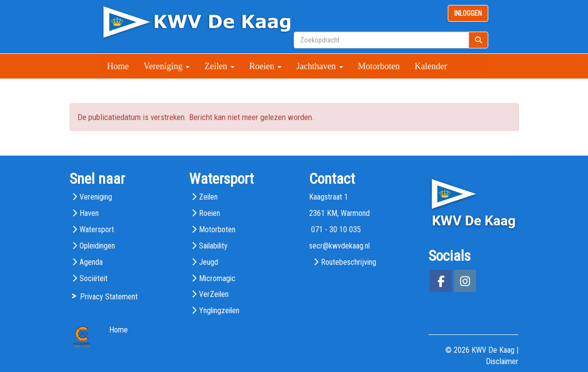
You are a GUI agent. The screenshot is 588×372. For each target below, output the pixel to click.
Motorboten (379, 66)
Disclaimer (502, 361)
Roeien (266, 66)
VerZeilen (214, 294)
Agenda (91, 262)
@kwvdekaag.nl (339, 246)
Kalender (431, 66)
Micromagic (217, 278)
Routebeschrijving (349, 262)
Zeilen (219, 66)
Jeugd (209, 262)
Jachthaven (319, 66)
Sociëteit (94, 278)
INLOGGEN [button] (468, 13)
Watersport (97, 229)
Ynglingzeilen (219, 310)
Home (118, 66)
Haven (89, 213)
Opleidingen (97, 246)
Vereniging (167, 66)
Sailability (213, 246)
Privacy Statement (109, 297)
